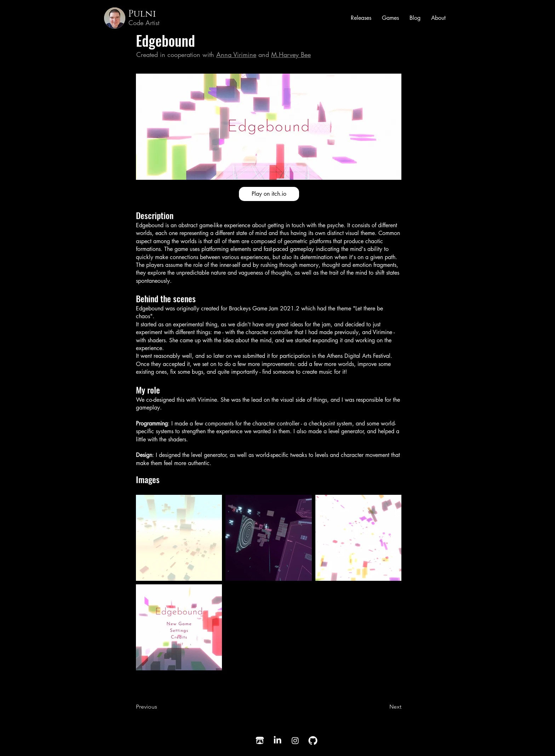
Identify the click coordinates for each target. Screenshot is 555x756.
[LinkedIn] (277, 740)
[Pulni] (156, 14)
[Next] (384, 707)
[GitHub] (313, 740)
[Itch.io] (260, 740)
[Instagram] (295, 740)
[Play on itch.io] (269, 194)
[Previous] (159, 707)
